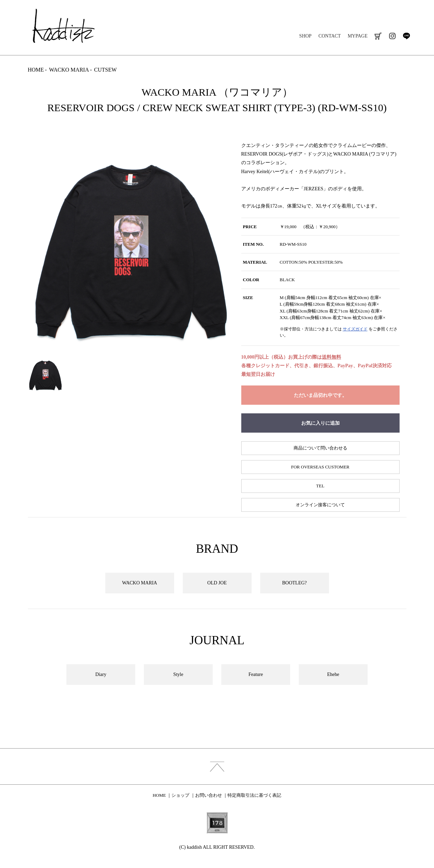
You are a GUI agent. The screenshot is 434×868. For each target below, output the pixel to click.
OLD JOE (217, 583)
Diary (101, 674)
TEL (320, 486)
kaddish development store (63, 26)
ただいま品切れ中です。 (320, 395)
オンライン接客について (320, 505)
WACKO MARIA (69, 70)
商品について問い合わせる (320, 448)
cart (378, 36)
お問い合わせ (209, 795)
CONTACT (330, 36)
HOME (36, 70)
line (406, 36)
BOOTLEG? (295, 583)
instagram (392, 36)
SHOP (305, 36)
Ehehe (333, 674)
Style (178, 674)
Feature (256, 674)
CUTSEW (105, 70)
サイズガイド (355, 329)
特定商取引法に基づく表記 (254, 795)
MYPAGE (358, 36)
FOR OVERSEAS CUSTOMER (320, 467)
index (217, 766)
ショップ (180, 795)
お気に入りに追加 (320, 423)
